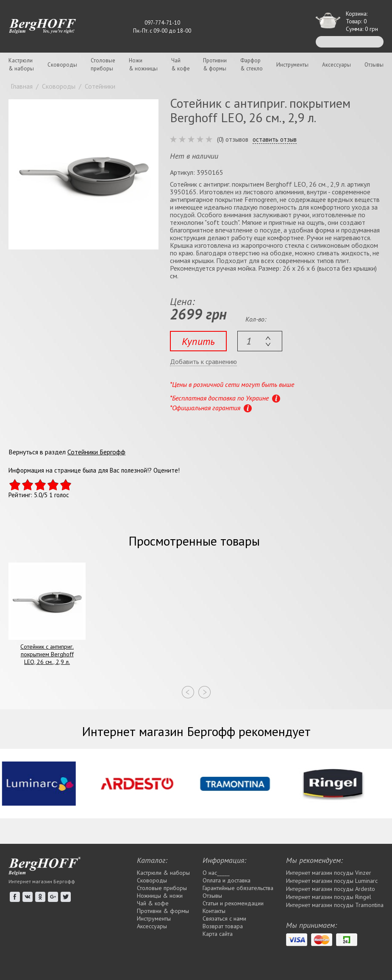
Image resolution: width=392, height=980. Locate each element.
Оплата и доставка (227, 880)
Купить (198, 341)
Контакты (214, 911)
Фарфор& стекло (252, 64)
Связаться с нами (224, 918)
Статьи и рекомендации (233, 903)
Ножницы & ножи (160, 896)
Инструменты (292, 65)
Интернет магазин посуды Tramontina (335, 905)
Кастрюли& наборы (21, 64)
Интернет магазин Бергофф (42, 881)
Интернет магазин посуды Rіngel (329, 897)
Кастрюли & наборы (163, 873)
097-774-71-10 (162, 23)
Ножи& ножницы (143, 64)
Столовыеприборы (103, 64)
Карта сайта (218, 934)
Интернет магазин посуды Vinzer (329, 873)
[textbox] (260, 341)
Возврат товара (223, 926)
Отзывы (374, 65)
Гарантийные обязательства (238, 888)
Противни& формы (215, 64)
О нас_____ (216, 873)
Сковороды (62, 65)
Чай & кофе (153, 903)
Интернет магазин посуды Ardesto (331, 889)
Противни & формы (163, 911)
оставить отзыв (275, 140)
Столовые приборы (162, 888)
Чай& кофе (181, 64)
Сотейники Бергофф (96, 452)
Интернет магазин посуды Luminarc (332, 881)
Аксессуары (336, 65)
